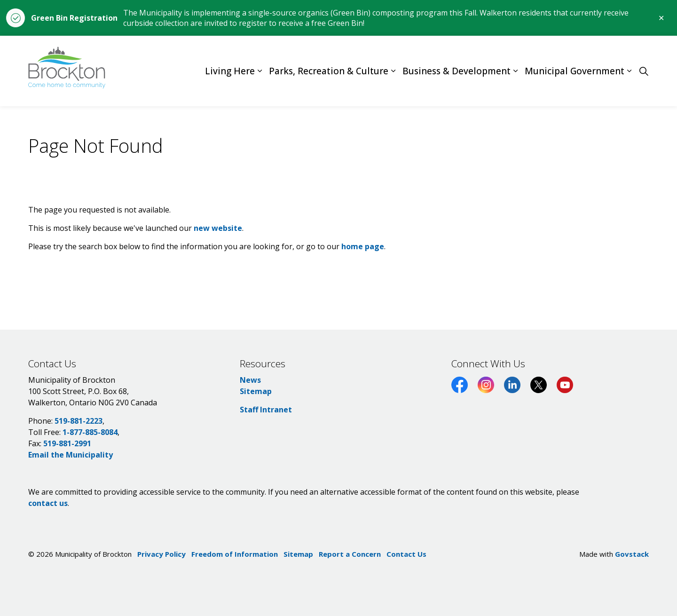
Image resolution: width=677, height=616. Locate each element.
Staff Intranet (266, 410)
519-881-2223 (79, 421)
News (250, 380)
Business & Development (457, 71)
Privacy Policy (161, 554)
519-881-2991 (67, 443)
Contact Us (406, 554)
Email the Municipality (71, 455)
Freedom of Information (235, 554)
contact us (48, 503)
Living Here (230, 71)
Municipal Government (575, 71)
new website (218, 228)
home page (363, 246)
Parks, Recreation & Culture (329, 71)
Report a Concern (350, 554)
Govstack (632, 554)
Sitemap (256, 391)
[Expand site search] (644, 71)
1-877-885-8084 (90, 432)
